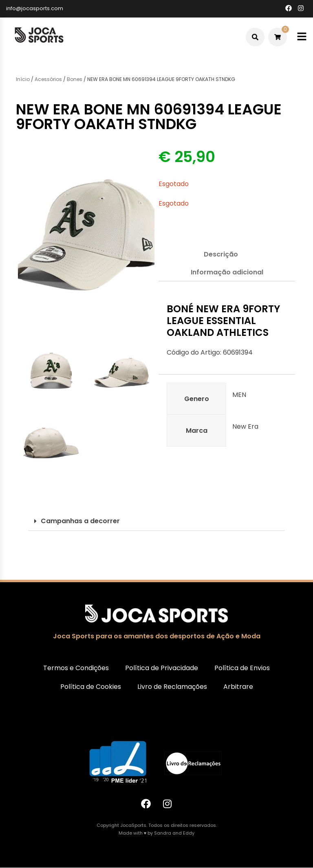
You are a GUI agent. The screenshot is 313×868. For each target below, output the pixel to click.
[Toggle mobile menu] (302, 37)
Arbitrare (238, 687)
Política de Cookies (91, 687)
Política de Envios (242, 668)
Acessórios (48, 79)
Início (23, 79)
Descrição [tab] (221, 254)
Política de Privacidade (162, 668)
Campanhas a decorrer (80, 521)
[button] (156, 521)
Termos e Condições (76, 668)
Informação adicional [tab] (227, 272)
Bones (75, 79)
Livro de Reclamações (172, 687)
